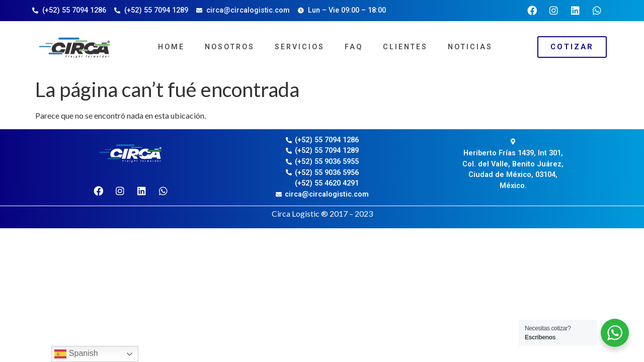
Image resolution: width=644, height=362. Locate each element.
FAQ (354, 47)
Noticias (470, 47)
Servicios (300, 47)
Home (171, 47)
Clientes (405, 47)
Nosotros (230, 47)
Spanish (76, 354)
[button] (572, 47)
